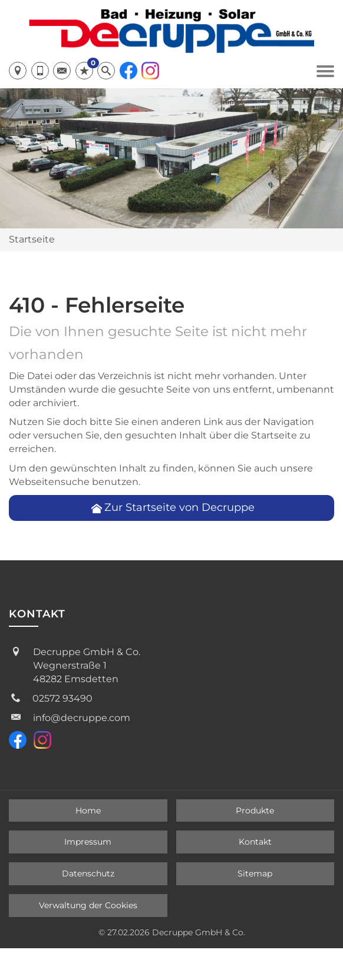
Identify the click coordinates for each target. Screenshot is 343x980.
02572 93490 (62, 698)
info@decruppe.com (82, 718)
